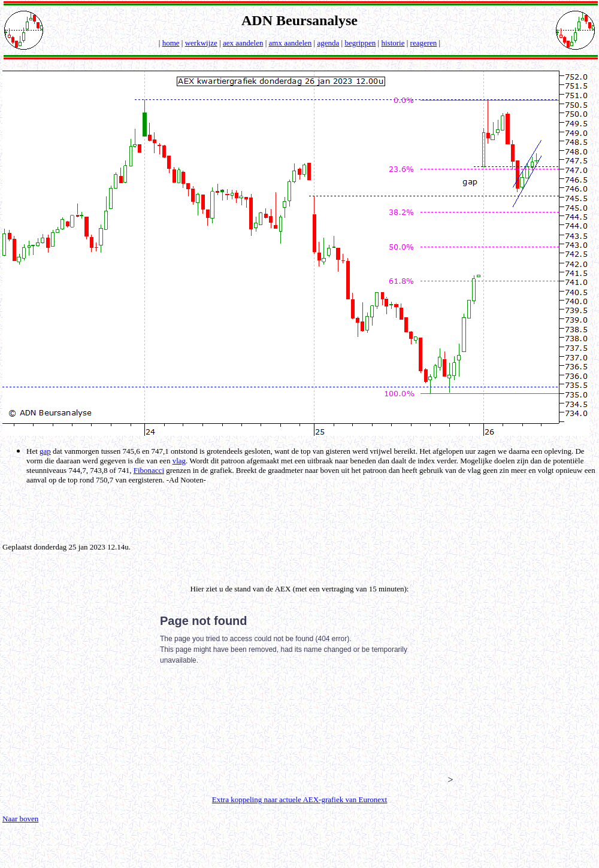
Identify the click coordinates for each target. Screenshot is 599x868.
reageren (424, 43)
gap (45, 451)
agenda (328, 43)
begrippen (360, 43)
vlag (179, 461)
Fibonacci (149, 470)
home (171, 43)
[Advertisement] (302, 512)
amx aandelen (291, 43)
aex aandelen (243, 43)
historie (393, 43)
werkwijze (201, 43)
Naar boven (20, 819)
